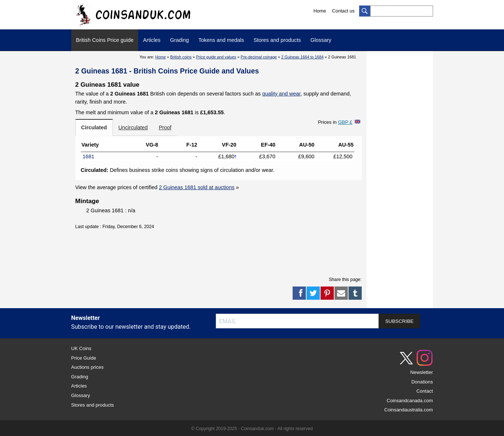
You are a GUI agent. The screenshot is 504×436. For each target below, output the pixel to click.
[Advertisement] (218, 252)
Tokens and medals (221, 40)
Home (320, 11)
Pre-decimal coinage (259, 57)
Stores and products (277, 40)
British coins (181, 57)
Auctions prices (87, 367)
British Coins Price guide (105, 40)
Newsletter (421, 372)
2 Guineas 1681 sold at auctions (197, 187)
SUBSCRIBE (399, 321)
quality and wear (281, 94)
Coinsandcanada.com (410, 401)
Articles (152, 40)
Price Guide (84, 358)
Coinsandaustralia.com (408, 410)
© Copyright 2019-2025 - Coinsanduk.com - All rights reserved (252, 429)
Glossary (321, 40)
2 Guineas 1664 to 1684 (302, 57)
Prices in (335, 122)
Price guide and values (216, 57)
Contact (425, 391)
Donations (422, 382)
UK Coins (81, 348)
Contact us (343, 11)
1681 (89, 156)
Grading (179, 40)
